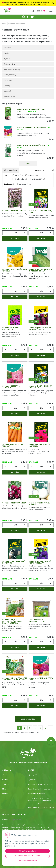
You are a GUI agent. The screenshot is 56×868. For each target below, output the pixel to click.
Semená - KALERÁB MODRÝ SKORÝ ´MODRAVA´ (40, 562)
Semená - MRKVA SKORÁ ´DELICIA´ (13, 445)
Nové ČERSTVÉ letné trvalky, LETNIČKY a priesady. (27, 4)
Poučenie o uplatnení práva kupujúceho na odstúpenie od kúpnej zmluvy (40, 801)
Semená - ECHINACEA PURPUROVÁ (11, 328)
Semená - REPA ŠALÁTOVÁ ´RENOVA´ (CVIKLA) (40, 328)
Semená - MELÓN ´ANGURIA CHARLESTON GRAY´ (40, 270)
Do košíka (15, 238)
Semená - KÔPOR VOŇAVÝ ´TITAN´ (31, 145)
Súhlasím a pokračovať (28, 851)
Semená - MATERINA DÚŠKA (14, 211)
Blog (4, 789)
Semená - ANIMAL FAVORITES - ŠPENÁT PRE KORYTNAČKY (15, 679)
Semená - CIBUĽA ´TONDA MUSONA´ (39, 504)
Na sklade (25, 184)
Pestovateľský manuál (37, 794)
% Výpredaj (21, 179)
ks (16, 233)
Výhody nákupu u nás (36, 775)
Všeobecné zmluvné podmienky (41, 784)
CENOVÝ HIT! (39, 179)
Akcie (19, 175)
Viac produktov (28, 719)
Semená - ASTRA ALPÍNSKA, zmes (40, 212)
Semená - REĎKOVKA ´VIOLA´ (15, 503)
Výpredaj (6, 784)
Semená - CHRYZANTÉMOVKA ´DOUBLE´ (15, 270)
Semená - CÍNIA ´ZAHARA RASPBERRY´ (39, 445)
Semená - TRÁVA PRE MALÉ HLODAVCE (14, 562)
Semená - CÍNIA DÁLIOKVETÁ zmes (31, 128)
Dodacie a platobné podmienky (40, 789)
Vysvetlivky (32, 780)
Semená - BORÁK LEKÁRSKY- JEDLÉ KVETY (40, 387)
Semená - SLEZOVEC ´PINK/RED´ (11, 387)
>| (51, 728)
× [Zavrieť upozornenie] (53, 3)
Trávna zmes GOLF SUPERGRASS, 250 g (37, 621)
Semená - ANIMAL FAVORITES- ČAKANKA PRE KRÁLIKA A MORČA (13, 621)
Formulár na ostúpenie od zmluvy (41, 808)
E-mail (5, 820)
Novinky (33, 175)
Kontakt (5, 794)
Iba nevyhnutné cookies (28, 861)
